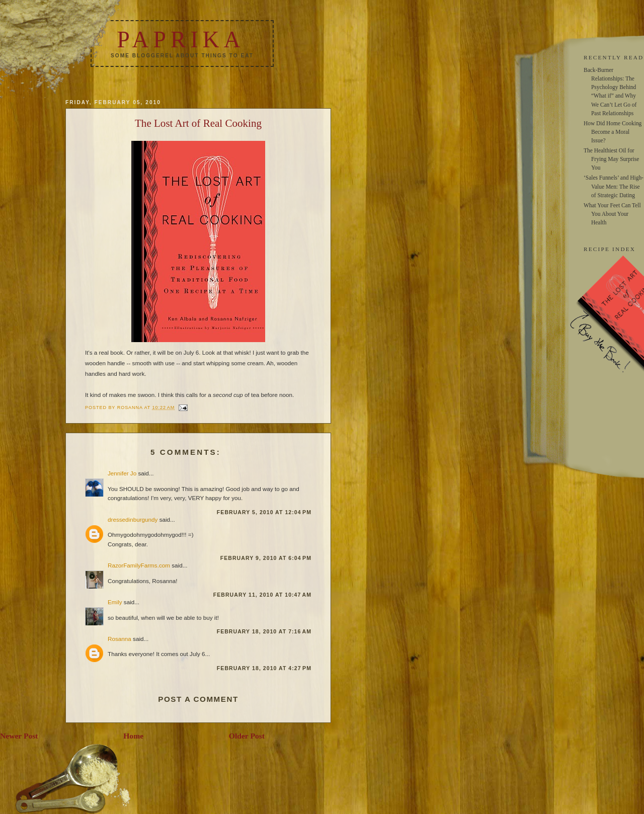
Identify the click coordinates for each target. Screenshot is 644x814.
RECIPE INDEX (610, 249)
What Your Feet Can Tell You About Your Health (612, 214)
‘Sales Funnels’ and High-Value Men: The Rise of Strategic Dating (614, 186)
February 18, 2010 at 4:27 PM (264, 668)
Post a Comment (198, 699)
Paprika (181, 39)
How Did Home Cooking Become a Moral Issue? (613, 132)
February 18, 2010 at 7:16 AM (264, 631)
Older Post (247, 736)
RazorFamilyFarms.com (139, 565)
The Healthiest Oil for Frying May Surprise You (611, 159)
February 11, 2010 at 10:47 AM (262, 595)
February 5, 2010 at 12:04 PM (264, 512)
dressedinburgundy (133, 519)
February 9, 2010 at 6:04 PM (266, 558)
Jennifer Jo (122, 473)
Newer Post (19, 736)
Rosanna (119, 639)
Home (133, 736)
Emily (115, 602)
